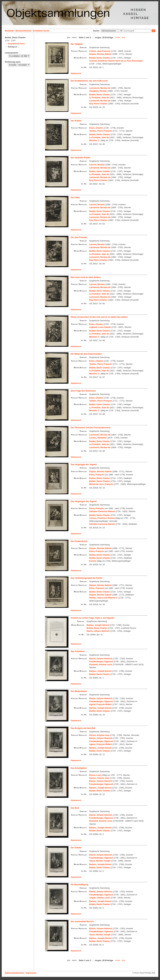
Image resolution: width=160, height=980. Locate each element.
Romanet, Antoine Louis (101, 664)
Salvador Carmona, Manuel (102, 511)
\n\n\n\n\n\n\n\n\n (112, 31)
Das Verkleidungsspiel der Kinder (87, 578)
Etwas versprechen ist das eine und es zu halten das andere (99, 317)
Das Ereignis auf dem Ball (83, 728)
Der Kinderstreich (79, 541)
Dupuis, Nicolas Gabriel (100, 54)
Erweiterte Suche (41, 31)
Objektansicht (76, 73)
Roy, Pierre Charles (98, 104)
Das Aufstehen (78, 651)
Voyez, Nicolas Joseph (100, 861)
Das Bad (75, 808)
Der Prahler (76, 121)
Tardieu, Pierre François (101, 131)
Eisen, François (97, 475)
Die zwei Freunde (79, 237)
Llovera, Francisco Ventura (102, 518)
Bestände (9, 31)
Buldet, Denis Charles (100, 58)
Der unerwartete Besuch (82, 921)
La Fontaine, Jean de (99, 98)
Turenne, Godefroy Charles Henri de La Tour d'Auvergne (116, 61)
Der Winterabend (79, 691)
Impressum (31, 973)
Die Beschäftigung (80, 885)
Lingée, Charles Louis (100, 898)
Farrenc (93, 561)
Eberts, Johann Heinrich (98, 631)
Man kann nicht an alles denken (86, 277)
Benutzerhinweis (23, 31)
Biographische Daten (16, 44)
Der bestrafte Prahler (81, 158)
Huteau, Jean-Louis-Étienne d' (104, 598)
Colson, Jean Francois (100, 51)
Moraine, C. (95, 140)
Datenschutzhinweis (14, 973)
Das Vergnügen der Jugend (84, 464)
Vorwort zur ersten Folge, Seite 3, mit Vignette (92, 618)
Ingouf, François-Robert (101, 704)
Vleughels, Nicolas (98, 91)
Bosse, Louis (95, 775)
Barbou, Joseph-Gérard (98, 625)
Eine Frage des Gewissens (83, 391)
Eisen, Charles (96, 128)
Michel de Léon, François (101, 484)
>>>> (118, 37)
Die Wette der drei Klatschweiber (86, 354)
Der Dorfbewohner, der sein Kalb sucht (89, 81)
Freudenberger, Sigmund (101, 661)
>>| (123, 37)
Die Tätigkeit (77, 44)
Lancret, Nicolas (97, 165)
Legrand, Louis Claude (100, 327)
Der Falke (75, 197)
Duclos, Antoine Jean (99, 735)
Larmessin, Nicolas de (100, 88)
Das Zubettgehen (79, 768)
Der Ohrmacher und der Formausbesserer (91, 428)
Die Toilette (76, 848)
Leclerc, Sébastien (98, 438)
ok (153, 31)
